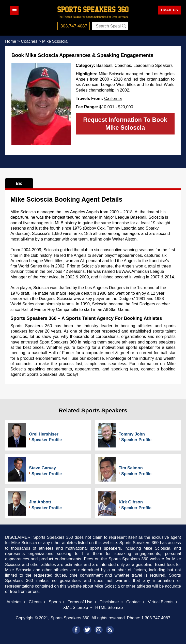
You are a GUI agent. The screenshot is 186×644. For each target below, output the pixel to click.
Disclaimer (109, 602)
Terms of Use (80, 602)
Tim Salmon (131, 468)
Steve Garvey (42, 468)
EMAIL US (169, 10)
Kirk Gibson (131, 502)
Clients (35, 602)
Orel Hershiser (44, 434)
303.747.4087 (74, 26)
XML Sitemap (76, 607)
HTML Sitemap (109, 607)
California (113, 98)
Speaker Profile (47, 440)
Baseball (104, 65)
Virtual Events (161, 602)
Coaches (123, 65)
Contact (133, 602)
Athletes (14, 602)
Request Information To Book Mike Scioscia (125, 124)
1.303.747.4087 (156, 618)
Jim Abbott (40, 502)
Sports (55, 602)
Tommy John (132, 434)
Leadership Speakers (153, 65)
